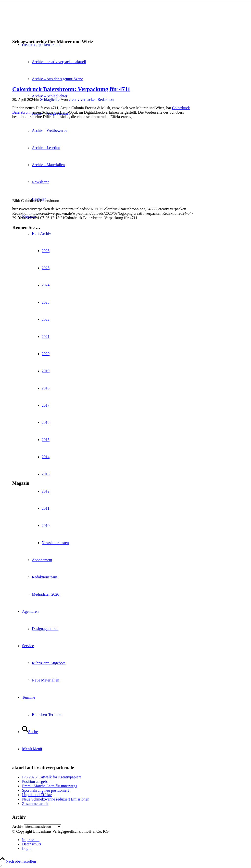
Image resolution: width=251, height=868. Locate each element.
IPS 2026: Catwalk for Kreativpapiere (52, 777)
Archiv (18, 826)
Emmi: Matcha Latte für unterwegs (50, 786)
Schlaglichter (50, 100)
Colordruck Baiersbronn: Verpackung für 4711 (71, 89)
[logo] (49, 23)
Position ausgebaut (37, 781)
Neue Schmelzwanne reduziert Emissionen (56, 799)
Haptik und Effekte (37, 795)
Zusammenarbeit (35, 804)
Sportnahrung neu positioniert (45, 790)
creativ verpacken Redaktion (91, 100)
